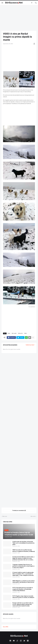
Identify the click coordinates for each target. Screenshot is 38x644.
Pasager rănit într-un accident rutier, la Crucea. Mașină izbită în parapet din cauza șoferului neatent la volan (23, 604)
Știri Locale (14, 333)
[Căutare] (36, 3)
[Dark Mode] (32, 3)
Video (25, 333)
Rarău (9, 333)
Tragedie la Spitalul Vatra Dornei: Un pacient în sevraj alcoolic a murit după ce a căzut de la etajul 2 (23, 566)
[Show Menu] (2, 3)
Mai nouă (5, 516)
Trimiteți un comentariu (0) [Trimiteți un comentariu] (19, 510)
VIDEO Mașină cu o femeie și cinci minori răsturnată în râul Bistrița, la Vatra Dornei (23, 582)
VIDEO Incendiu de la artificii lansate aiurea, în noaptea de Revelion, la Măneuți (24, 551)
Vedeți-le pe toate (30, 345)
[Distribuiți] (34, 44)
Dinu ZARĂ (6, 627)
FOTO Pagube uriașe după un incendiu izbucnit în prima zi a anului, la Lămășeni (23, 597)
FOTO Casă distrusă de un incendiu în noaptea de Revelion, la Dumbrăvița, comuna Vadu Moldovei (23, 589)
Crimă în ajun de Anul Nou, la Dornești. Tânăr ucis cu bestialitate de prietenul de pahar (23, 543)
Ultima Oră (20, 333)
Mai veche (33, 516)
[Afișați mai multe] (33, 338)
